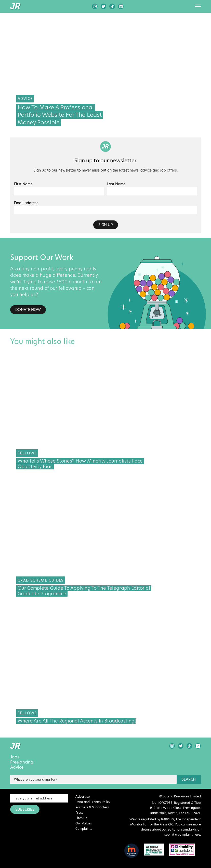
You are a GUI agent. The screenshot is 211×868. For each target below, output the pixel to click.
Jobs (15, 757)
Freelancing (22, 762)
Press (79, 813)
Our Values (84, 823)
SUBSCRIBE (25, 809)
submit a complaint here (182, 834)
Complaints (84, 829)
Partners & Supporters (92, 807)
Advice (17, 767)
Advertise (83, 797)
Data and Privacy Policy (93, 802)
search (189, 779)
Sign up (106, 225)
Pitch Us (81, 818)
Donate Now (28, 310)
